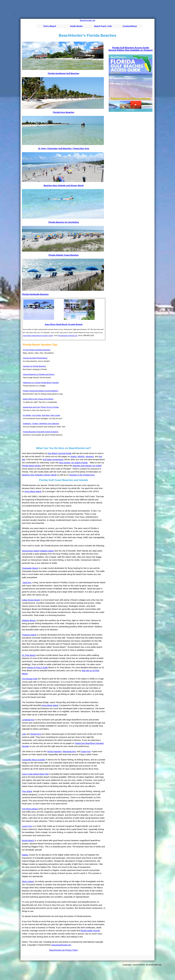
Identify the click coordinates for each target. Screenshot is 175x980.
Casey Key (86, 751)
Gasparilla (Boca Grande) (33, 760)
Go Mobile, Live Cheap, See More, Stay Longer (41, 415)
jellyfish (81, 456)
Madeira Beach (29, 620)
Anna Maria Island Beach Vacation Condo (38, 335)
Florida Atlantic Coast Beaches (64, 255)
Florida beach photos (31, 466)
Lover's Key (27, 826)
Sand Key (27, 582)
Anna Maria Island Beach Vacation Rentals (64, 324)
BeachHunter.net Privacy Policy (64, 950)
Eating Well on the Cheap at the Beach (38, 399)
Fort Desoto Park (30, 679)
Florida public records (90, 931)
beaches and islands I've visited (87, 466)
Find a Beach (50, 26)
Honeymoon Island (30, 551)
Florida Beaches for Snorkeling (64, 222)
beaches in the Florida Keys (82, 475)
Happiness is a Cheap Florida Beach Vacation (41, 383)
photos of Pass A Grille (37, 667)
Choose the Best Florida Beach (35, 358)
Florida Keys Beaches (64, 112)
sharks (74, 456)
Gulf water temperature (53, 459)
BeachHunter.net (87, 20)
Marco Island (28, 881)
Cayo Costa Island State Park (35, 774)
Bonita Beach (28, 840)
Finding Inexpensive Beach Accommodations (41, 391)
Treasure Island (29, 635)
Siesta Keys (36, 734)
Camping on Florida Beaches (34, 366)
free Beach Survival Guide (59, 453)
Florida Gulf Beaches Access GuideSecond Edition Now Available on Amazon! (131, 49)
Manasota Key (69, 751)
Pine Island (27, 791)
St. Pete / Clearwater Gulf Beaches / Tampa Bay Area (64, 148)
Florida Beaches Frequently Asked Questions (41, 432)
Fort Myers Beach (30, 809)
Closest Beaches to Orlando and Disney (39, 374)
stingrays (90, 456)
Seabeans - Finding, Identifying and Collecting (41, 424)
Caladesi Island (47, 551)
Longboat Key (28, 720)
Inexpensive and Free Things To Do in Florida (41, 407)
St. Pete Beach (29, 655)
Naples (25, 855)
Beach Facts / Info (103, 26)
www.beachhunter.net (61, 945)
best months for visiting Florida (73, 463)
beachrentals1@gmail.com (68, 335)
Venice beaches (54, 751)
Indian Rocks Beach (31, 600)
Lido (24, 734)
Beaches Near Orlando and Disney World (64, 185)
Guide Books (76, 26)
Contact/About (130, 26)
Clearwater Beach (30, 568)
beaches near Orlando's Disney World (39, 475)
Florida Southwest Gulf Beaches (64, 73)
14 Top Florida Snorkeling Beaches (37, 350)
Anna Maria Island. (33, 491)
